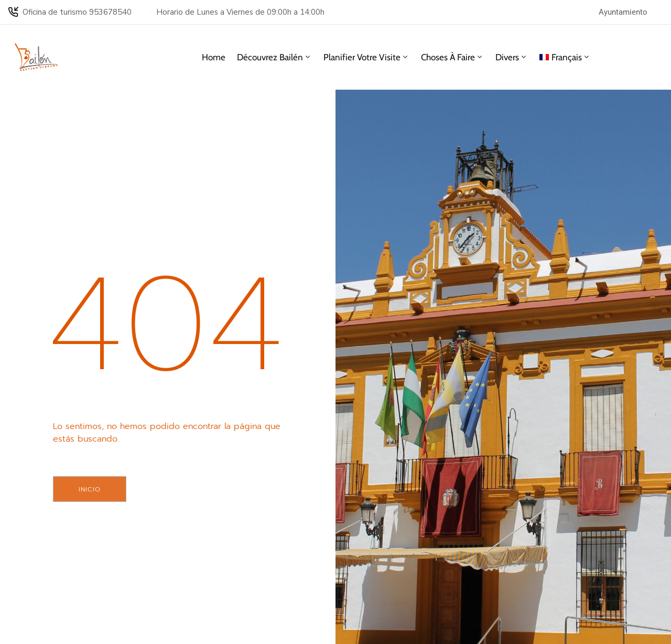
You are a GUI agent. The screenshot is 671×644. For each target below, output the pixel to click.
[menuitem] (565, 57)
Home (214, 57)
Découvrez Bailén (274, 57)
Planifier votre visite (366, 57)
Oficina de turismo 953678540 (77, 12)
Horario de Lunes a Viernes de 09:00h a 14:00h (240, 12)
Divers (512, 57)
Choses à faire (452, 57)
